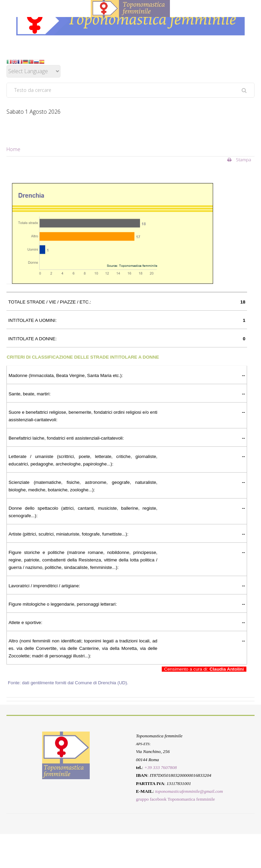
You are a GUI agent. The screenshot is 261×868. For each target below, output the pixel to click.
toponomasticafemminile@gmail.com (189, 791)
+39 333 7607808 (160, 767)
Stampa (239, 160)
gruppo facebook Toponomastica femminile (175, 799)
